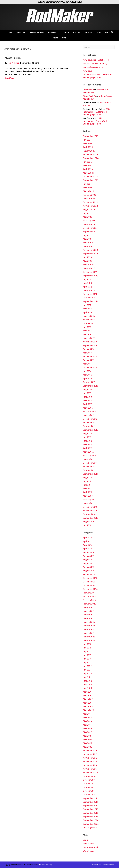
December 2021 (90, 228)
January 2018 (89, 316)
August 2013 (89, 389)
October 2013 (89, 382)
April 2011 (88, 492)
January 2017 (89, 338)
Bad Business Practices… (94, 67)
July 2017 (87, 327)
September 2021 (91, 232)
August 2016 (89, 349)
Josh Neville (88, 90)
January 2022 (89, 224)
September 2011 (90, 474)
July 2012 (87, 437)
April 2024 (88, 169)
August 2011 (89, 478)
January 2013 (89, 415)
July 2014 (87, 371)
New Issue (13, 58)
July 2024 (87, 162)
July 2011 (87, 481)
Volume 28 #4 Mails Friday (95, 64)
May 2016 (87, 353)
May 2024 (88, 166)
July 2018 (87, 305)
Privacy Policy (96, 865)
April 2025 (88, 147)
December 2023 (90, 177)
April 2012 (88, 448)
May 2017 (87, 331)
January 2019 (89, 290)
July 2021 (87, 235)
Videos (108, 32)
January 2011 (89, 503)
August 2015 (89, 360)
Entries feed (89, 844)
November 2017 (90, 320)
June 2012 (87, 441)
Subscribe (21, 32)
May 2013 (87, 400)
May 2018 (87, 309)
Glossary (77, 32)
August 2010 (89, 522)
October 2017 (89, 323)
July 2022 (87, 213)
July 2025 (87, 140)
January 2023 (89, 199)
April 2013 (88, 404)
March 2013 (88, 408)
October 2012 (89, 426)
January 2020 (89, 268)
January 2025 (89, 151)
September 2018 (91, 301)
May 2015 (87, 364)
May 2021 (87, 239)
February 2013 (89, 412)
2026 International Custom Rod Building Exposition (97, 112)
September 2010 (91, 518)
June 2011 (87, 485)
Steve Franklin (89, 96)
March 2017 (88, 334)
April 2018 (88, 312)
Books (66, 32)
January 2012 (89, 459)
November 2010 (90, 511)
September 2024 (91, 158)
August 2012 (89, 434)
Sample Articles (37, 32)
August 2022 (89, 210)
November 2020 (90, 250)
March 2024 (89, 173)
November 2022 (90, 206)
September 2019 (91, 276)
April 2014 (88, 379)
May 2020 (88, 261)
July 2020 (87, 257)
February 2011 (89, 500)
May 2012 (87, 445)
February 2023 (89, 195)
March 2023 (88, 191)
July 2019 (87, 279)
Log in (86, 840)
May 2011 (87, 489)
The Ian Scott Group (45, 865)
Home (10, 32)
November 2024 (90, 155)
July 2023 (87, 184)
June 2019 (87, 283)
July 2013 (87, 393)
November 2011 (90, 467)
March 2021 (88, 243)
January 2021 (89, 246)
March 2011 (88, 496)
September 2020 (91, 254)
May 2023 (87, 188)
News (55, 38)
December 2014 (90, 368)
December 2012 (90, 419)
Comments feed (90, 847)
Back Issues (54, 32)
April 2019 (88, 287)
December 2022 (90, 202)
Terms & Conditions (108, 865)
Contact (89, 32)
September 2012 (91, 430)
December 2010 (90, 507)
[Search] (112, 32)
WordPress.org (90, 851)
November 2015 (90, 357)
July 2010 (87, 525)
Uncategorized (90, 828)
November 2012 (90, 423)
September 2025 (91, 136)
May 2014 (87, 375)
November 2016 (90, 342)
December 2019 (90, 272)
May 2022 (88, 217)
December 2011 (90, 463)
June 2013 (87, 397)
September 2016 (91, 345)
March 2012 (88, 452)
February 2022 (90, 221)
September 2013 (90, 386)
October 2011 (89, 470)
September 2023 (91, 180)
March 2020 (88, 265)
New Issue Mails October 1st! (96, 60)
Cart (64, 38)
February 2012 (89, 456)
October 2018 (89, 298)
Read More (9, 78)
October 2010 (89, 514)
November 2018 (90, 294)
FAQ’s (99, 32)
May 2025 (87, 144)
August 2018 (89, 571)
